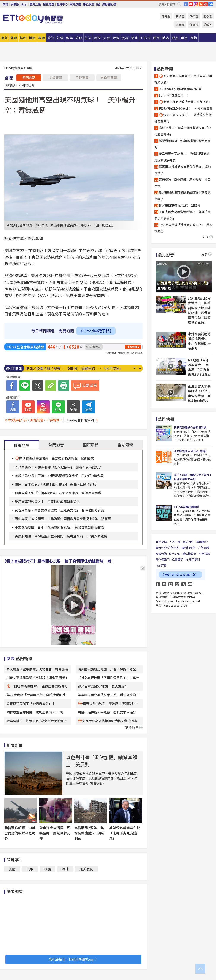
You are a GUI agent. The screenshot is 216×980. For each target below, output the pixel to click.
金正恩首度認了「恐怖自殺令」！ (31, 703)
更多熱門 (134, 727)
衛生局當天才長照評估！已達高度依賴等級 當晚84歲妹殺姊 (199, 393)
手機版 (15, 4)
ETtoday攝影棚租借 (186, 507)
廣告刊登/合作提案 (167, 548)
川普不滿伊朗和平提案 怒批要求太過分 (107, 712)
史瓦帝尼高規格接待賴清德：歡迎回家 (110, 721)
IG (196, 4)
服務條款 (204, 554)
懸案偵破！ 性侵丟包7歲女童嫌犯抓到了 (37, 721)
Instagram (171, 584)
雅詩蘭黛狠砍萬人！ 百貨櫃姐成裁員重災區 (47, 501)
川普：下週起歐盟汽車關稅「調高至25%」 (38, 678)
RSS (201, 4)
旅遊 (79, 38)
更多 (208, 237)
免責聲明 (178, 559)
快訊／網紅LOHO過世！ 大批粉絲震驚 (186, 108)
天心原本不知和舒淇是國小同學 (180, 89)
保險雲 (194, 24)
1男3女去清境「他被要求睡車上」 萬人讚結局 (183, 228)
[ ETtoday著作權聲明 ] (79, 420)
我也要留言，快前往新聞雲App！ (73, 959)
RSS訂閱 (161, 565)
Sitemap (175, 554)
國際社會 (28, 85)
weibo (206, 4)
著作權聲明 (163, 559)
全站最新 (125, 445)
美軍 (30, 869)
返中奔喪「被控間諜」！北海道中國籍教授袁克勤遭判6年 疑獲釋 (63, 519)
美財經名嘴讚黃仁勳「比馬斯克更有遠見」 (125, 833)
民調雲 (180, 16)
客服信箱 (161, 554)
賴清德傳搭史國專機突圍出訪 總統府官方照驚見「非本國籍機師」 (78, 368)
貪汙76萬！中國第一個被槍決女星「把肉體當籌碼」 (183, 131)
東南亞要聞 (109, 78)
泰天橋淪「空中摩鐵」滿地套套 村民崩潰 (37, 669)
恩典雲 (180, 24)
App (24, 4)
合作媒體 (203, 548)
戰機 (48, 869)
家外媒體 (75, 4)
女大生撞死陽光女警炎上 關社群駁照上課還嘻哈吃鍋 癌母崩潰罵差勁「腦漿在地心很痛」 (199, 310)
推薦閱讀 (22, 445)
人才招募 (175, 542)
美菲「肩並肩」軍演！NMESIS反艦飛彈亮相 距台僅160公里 (59, 476)
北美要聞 (56, 78)
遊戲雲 (208, 24)
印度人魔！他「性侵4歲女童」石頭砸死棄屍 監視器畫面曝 (58, 493)
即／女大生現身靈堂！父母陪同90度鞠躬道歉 (183, 79)
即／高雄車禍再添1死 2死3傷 (180, 205)
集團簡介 (202, 542)
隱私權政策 (189, 554)
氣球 (65, 869)
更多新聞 (132, 347)
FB (186, 4)
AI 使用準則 (193, 559)
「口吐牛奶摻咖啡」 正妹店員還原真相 (39, 686)
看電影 (166, 16)
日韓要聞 (82, 78)
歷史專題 (49, 4)
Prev (140, 368)
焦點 (14, 38)
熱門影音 (56, 445)
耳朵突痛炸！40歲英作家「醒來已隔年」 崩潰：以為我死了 (58, 467)
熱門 (23, 38)
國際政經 (11, 85)
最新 (5, 38)
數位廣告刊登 (92, 4)
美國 (12, 869)
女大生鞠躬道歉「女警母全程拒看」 (185, 102)
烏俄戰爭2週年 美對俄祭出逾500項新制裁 (89, 833)
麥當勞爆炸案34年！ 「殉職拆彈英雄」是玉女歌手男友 (183, 157)
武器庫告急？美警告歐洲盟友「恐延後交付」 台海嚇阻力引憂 (60, 510)
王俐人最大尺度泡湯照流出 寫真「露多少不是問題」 (182, 215)
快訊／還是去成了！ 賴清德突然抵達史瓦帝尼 (183, 118)
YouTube (191, 4)
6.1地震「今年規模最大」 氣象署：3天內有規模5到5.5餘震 (199, 367)
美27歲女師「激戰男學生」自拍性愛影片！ (38, 695)
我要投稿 (161, 542)
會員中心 (62, 4)
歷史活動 (35, 4)
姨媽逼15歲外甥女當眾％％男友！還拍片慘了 (183, 170)
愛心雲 (208, 16)
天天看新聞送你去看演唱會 (190, 427)
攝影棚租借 (109, 4)
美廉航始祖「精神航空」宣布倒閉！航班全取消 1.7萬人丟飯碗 (61, 536)
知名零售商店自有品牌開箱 (190, 451)
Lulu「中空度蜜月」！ (174, 95)
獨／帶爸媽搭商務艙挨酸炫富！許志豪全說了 (182, 196)
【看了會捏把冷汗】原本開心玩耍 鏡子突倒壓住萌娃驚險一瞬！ (59, 561)
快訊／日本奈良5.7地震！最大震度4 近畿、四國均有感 (56, 484)
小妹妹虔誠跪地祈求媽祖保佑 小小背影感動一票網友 (199, 341)
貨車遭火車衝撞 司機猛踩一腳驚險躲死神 (55, 833)
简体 (6, 4)
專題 (42, 38)
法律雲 (194, 16)
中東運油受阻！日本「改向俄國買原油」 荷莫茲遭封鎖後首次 (60, 527)
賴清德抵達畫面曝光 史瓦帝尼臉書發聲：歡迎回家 (56, 458)
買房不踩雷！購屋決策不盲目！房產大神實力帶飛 (193, 477)
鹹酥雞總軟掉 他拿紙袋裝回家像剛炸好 (182, 144)
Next (134, 368)
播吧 (32, 38)
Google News (211, 4)
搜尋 (179, 4)
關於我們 (188, 542)
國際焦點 (29, 78)
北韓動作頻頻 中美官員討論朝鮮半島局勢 (20, 833)
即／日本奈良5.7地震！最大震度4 (102, 686)
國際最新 (91, 445)
